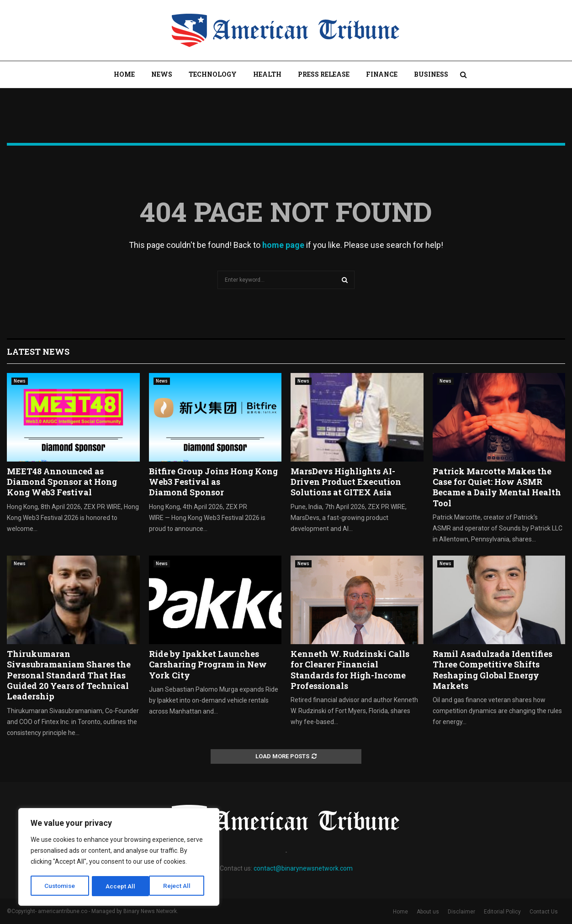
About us (428, 912)
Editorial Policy (502, 912)
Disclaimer (461, 912)
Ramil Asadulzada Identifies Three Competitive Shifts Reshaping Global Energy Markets (493, 670)
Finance (382, 74)
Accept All (179, 886)
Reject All (120, 886)
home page (283, 245)
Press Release (324, 74)
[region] (119, 858)
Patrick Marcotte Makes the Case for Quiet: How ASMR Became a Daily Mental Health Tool (497, 487)
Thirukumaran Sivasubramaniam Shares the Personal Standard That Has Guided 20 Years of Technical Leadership (69, 675)
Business (431, 74)
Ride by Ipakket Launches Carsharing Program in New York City (208, 664)
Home (124, 74)
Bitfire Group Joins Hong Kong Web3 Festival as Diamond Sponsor (213, 482)
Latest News (38, 352)
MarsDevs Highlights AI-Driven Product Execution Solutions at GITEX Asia (346, 482)
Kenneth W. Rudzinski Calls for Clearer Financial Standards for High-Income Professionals (350, 670)
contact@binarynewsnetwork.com (303, 868)
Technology (213, 74)
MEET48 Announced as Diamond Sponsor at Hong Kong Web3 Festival (62, 482)
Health (267, 74)
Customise (60, 886)
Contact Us (544, 912)
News (162, 74)
